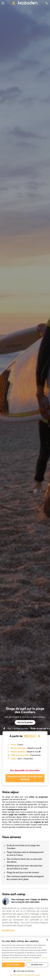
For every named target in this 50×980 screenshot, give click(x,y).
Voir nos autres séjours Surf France (25, 778)
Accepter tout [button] (13, 965)
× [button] (47, 940)
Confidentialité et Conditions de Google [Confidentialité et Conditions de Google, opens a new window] (25, 975)
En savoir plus (9, 930)
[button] (25, 971)
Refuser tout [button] (37, 965)
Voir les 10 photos (25, 722)
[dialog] (25, 959)
